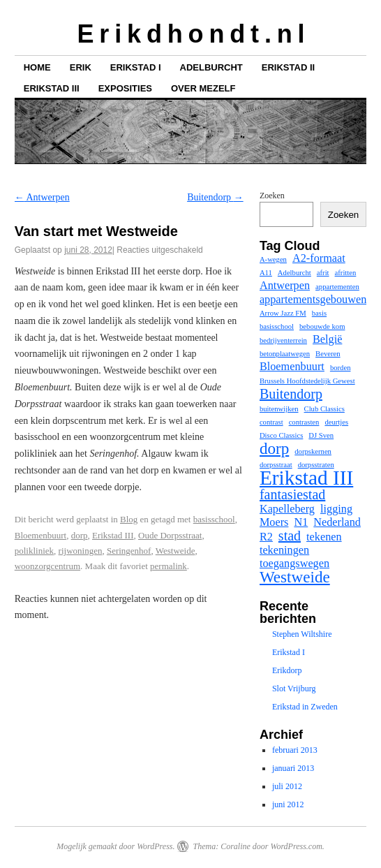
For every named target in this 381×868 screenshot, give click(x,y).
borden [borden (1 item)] (341, 368)
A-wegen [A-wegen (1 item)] (273, 259)
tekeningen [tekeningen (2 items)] (284, 550)
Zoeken (272, 196)
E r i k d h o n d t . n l (190, 34)
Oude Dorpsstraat (170, 535)
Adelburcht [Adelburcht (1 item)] (294, 273)
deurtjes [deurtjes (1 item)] (336, 422)
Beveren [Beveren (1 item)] (328, 354)
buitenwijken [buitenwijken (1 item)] (279, 409)
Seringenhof (129, 551)
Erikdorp (287, 670)
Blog (129, 519)
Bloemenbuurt (40, 535)
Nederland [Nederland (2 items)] (337, 522)
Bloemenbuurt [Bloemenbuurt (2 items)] (292, 367)
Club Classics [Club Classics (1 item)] (324, 409)
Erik (81, 67)
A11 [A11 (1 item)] (266, 273)
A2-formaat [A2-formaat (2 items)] (319, 258)
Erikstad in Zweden (305, 707)
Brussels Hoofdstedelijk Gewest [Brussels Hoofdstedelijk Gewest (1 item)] (307, 381)
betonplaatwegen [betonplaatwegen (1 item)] (285, 354)
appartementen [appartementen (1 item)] (337, 287)
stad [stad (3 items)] (290, 536)
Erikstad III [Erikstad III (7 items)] (306, 478)
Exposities (125, 88)
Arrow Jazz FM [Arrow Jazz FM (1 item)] (283, 313)
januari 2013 (293, 768)
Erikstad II (288, 67)
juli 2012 (287, 786)
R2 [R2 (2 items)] (266, 537)
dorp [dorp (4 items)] (274, 448)
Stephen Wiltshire (302, 634)
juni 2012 (288, 804)
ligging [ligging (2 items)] (336, 509)
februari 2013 (295, 750)
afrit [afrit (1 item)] (323, 273)
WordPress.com (296, 846)
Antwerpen (42, 197)
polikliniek (34, 551)
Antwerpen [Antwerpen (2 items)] (285, 286)
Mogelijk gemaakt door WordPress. (115, 846)
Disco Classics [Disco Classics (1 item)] (281, 435)
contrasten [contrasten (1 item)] (304, 422)
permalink (169, 566)
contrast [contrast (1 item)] (271, 422)
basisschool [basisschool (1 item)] (277, 326)
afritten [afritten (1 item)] (346, 273)
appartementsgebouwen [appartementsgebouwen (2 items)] (313, 300)
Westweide (175, 551)
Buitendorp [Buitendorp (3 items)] (291, 394)
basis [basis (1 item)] (319, 313)
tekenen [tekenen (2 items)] (324, 537)
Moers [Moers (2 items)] (274, 522)
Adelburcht (211, 67)
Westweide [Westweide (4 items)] (295, 577)
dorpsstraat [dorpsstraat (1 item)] (276, 465)
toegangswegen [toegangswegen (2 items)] (294, 564)
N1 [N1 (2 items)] (301, 522)
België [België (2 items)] (327, 339)
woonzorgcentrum (47, 566)
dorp (80, 535)
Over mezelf (203, 88)
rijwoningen (81, 551)
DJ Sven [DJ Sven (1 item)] (321, 435)
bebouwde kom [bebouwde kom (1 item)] (322, 326)
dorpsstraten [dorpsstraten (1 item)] (316, 465)
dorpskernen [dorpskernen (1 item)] (313, 451)
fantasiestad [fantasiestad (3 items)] (292, 494)
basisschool (214, 519)
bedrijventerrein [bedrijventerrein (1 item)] (283, 340)
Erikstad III (52, 88)
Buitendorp (215, 197)
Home (37, 67)
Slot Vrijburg (294, 689)
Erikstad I (136, 67)
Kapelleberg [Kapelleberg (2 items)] (287, 509)
